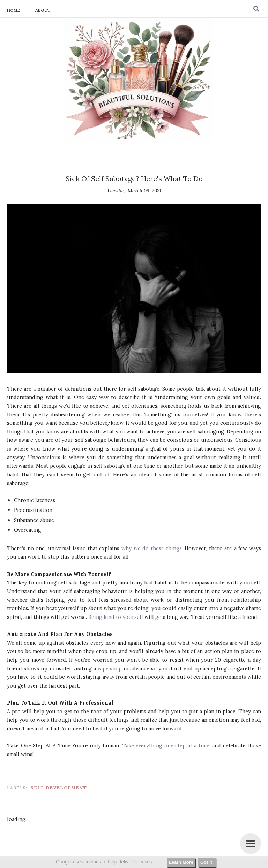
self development (59, 788)
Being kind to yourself (116, 617)
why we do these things (152, 548)
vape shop (110, 669)
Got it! (207, 862)
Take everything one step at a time (166, 746)
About (43, 10)
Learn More (181, 862)
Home (13, 10)
